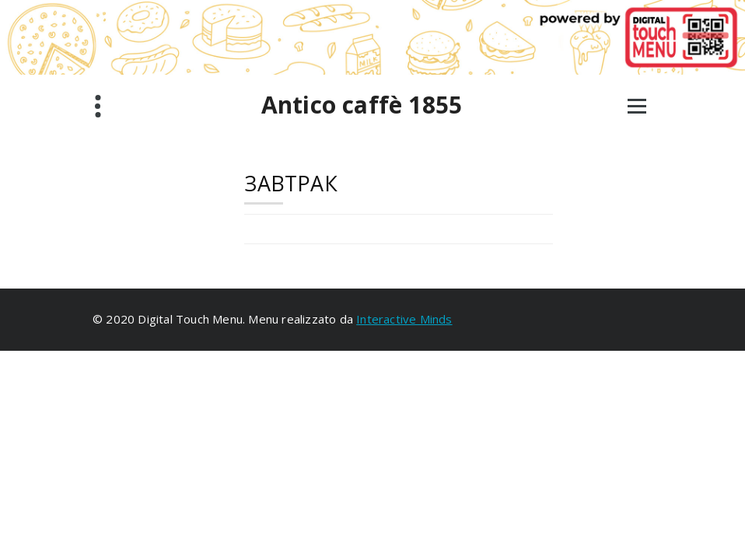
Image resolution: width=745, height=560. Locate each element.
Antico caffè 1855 (362, 105)
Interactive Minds (404, 319)
